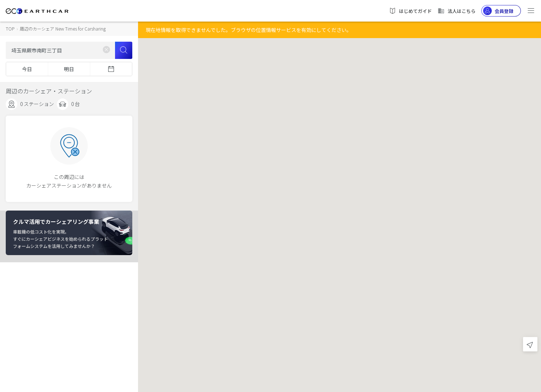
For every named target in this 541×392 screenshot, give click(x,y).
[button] (340, 190)
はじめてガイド (410, 11)
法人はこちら (457, 11)
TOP (10, 29)
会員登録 (498, 11)
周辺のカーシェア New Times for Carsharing (63, 29)
